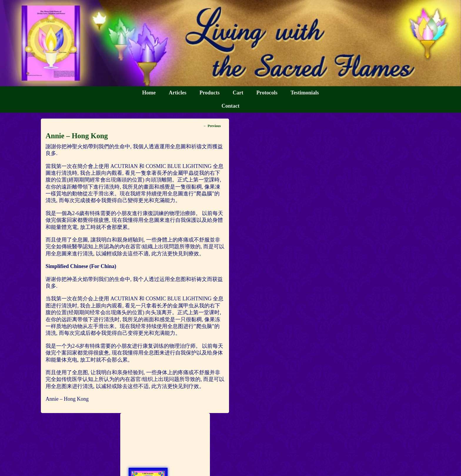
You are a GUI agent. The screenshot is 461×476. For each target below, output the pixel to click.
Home (149, 93)
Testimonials (305, 93)
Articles (178, 93)
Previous (212, 126)
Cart (238, 93)
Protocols (267, 93)
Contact (231, 106)
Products (209, 93)
